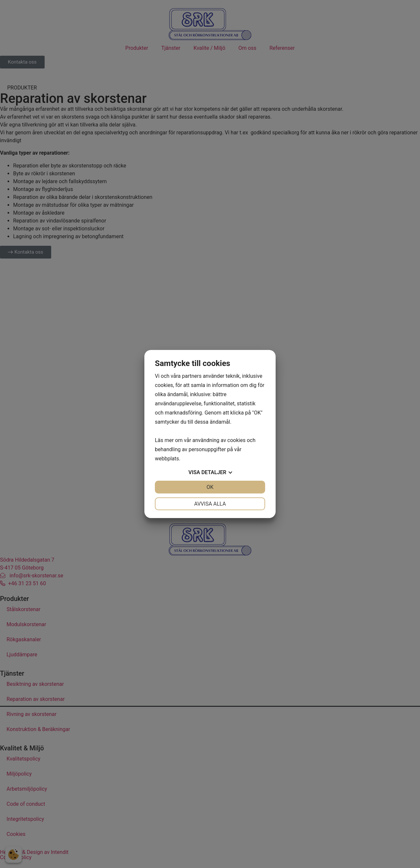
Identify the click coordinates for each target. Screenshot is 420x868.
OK (210, 487)
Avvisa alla (210, 504)
